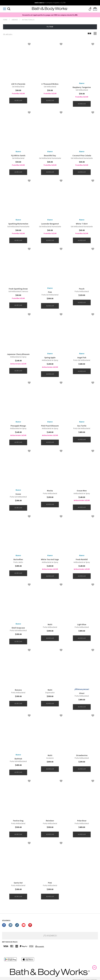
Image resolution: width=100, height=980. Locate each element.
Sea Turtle (82, 426)
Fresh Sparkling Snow (18, 289)
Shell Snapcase (18, 628)
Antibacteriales (28, 20)
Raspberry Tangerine (82, 87)
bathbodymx (5, 20)
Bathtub (18, 759)
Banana (18, 690)
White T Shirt (82, 224)
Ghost (82, 693)
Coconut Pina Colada (82, 156)
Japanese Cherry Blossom (18, 354)
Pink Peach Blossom (50, 426)
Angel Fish (82, 358)
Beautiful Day (50, 156)
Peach (82, 289)
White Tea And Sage (50, 560)
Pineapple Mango (18, 426)
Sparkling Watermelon (18, 224)
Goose (18, 494)
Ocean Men (82, 491)
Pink (50, 292)
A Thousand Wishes (50, 84)
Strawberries (82, 755)
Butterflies (18, 560)
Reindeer (50, 821)
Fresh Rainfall (82, 560)
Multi (50, 625)
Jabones (15, 20)
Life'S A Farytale (18, 84)
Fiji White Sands (18, 156)
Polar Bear (82, 821)
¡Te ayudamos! (50, 936)
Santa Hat (18, 883)
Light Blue (82, 625)
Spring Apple (50, 358)
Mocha (50, 491)
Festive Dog (18, 821)
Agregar (18, 100)
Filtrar (50, 27)
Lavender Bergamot (50, 224)
